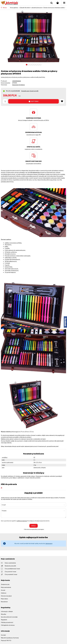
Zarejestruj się (5, 584)
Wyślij (34, 526)
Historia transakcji (6, 596)
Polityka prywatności (7, 622)
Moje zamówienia (6, 587)
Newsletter (4, 602)
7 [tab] (38, 65)
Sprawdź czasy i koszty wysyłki (30, 91)
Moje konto (5, 580)
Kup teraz (34, 101)
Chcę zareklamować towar (12, 569)
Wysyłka (8, 91)
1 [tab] (27, 65)
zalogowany (49, 543)
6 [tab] (37, 65)
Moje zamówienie (8, 559)
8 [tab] (40, 65)
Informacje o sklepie (7, 611)
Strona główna (14, 8)
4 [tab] (33, 65)
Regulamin (4, 620)
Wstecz (4, 8)
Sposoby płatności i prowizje (9, 617)
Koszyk (3, 590)
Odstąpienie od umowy (8, 625)
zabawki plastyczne (37, 8)
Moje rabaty (4, 599)
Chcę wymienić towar (11, 574)
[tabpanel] (33, 37)
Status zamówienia (10, 563)
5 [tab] (35, 65)
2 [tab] (29, 65)
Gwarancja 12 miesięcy (19, 85)
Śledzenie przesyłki (10, 566)
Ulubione (4, 593)
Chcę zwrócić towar (10, 572)
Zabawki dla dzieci (25, 8)
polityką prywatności (22, 521)
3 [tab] (31, 65)
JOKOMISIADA (17, 81)
